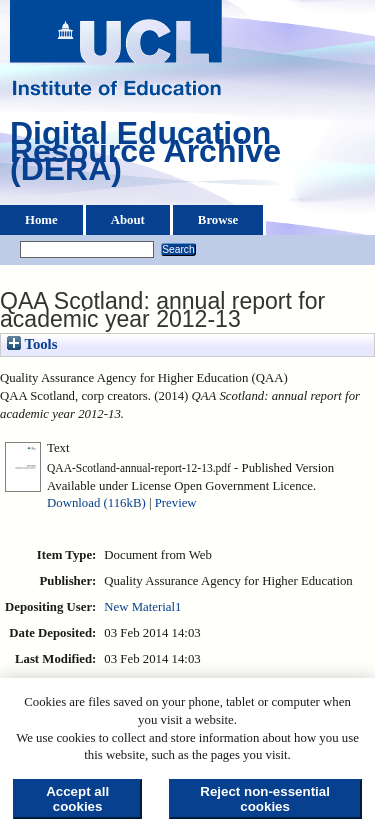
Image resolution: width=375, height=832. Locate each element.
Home (41, 220)
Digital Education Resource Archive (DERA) (145, 156)
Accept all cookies (77, 799)
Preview (176, 503)
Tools (32, 344)
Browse (218, 220)
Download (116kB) (96, 503)
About (128, 220)
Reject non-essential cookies (265, 799)
